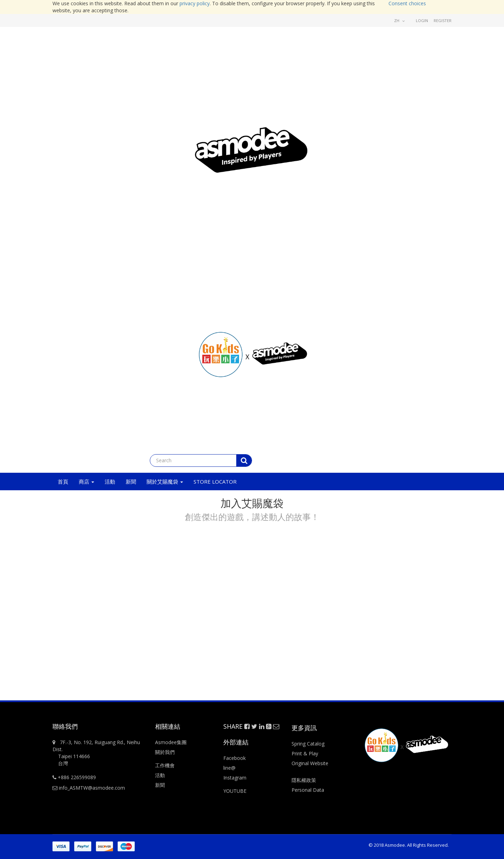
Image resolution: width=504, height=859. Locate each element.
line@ (229, 768)
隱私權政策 (304, 780)
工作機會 (165, 765)
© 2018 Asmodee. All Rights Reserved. (409, 845)
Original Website (310, 763)
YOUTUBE (235, 791)
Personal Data (308, 790)
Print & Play (305, 753)
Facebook (234, 758)
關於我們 (165, 752)
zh (399, 20)
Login (422, 20)
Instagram (235, 778)
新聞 (160, 785)
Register (443, 20)
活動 (161, 775)
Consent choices (407, 3)
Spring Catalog (308, 744)
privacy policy (195, 3)
